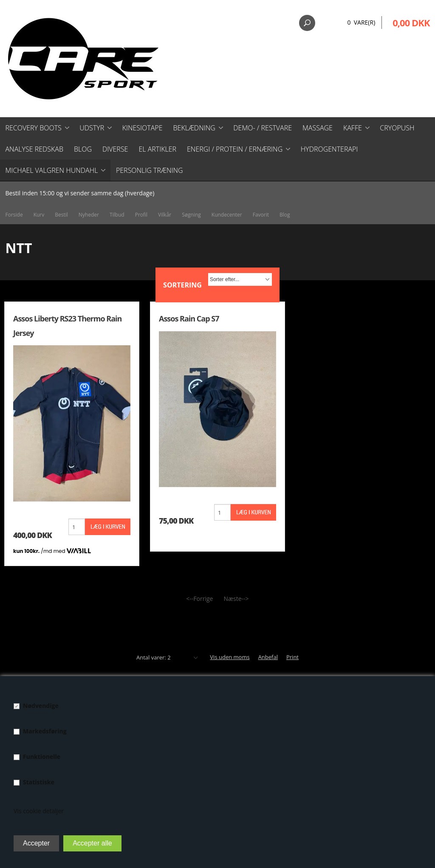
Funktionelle (42, 757)
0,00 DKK (411, 23)
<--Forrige (199, 599)
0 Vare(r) (361, 22)
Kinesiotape (143, 128)
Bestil (61, 215)
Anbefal (268, 657)
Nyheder (89, 215)
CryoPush (397, 128)
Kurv (39, 215)
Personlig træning (150, 170)
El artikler (157, 149)
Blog (83, 149)
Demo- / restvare (263, 128)
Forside (14, 215)
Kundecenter (227, 215)
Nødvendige (41, 706)
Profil (141, 215)
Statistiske (39, 782)
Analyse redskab (34, 149)
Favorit (261, 215)
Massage (318, 128)
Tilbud (117, 215)
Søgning (191, 215)
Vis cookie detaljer (39, 811)
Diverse (115, 149)
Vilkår (165, 215)
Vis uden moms (230, 657)
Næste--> (236, 599)
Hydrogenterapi (329, 149)
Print (292, 657)
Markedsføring (45, 731)
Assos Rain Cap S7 (189, 318)
